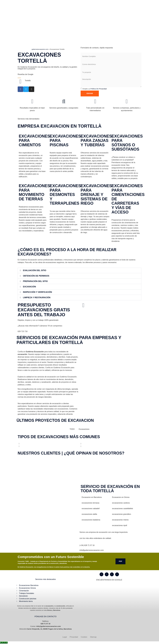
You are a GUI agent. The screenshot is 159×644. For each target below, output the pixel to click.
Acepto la (95, 89)
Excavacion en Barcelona (92, 497)
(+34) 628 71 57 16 (87, 545)
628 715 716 (23, 331)
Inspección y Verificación (37, 292)
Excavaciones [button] (84, 429)
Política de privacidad (99, 89)
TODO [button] (72, 429)
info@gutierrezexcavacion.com (92, 550)
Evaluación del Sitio (35, 270)
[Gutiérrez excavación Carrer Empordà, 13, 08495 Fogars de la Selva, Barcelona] (48, 501)
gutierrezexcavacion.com (40, 49)
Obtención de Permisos (36, 276)
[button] (79, 270)
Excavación (29, 287)
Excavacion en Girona (121, 497)
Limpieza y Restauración (37, 298)
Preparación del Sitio (35, 281)
